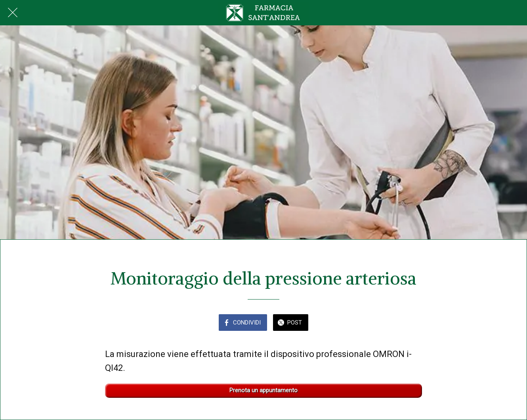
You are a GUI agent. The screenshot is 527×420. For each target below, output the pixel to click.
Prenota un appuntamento (263, 390)
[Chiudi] (13, 13)
